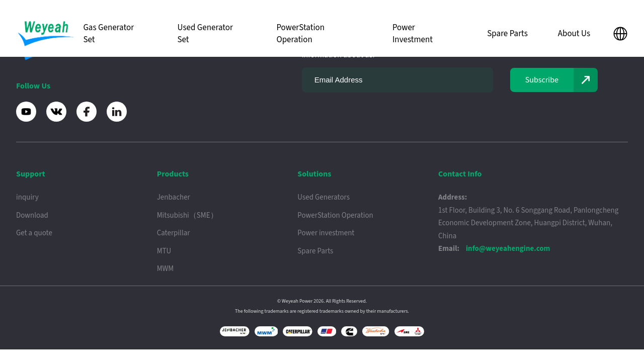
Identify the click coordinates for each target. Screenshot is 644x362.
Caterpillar (174, 233)
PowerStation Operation (300, 34)
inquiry (27, 197)
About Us (574, 34)
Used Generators (324, 197)
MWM (166, 269)
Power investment (326, 233)
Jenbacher (174, 197)
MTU (164, 251)
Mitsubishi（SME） (187, 215)
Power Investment (413, 34)
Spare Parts (507, 34)
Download (32, 215)
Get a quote (34, 233)
